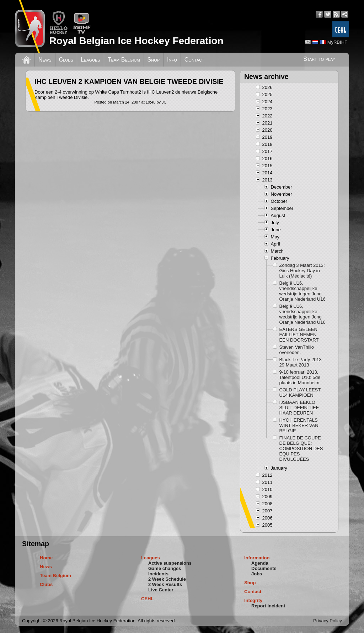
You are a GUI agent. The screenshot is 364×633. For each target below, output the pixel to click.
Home (46, 558)
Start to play (319, 59)
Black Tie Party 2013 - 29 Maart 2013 (302, 362)
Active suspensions (170, 563)
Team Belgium (124, 60)
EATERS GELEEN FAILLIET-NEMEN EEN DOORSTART (299, 335)
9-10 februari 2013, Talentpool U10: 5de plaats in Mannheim (300, 377)
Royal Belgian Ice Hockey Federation (136, 41)
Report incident (268, 606)
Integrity (253, 600)
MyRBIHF (337, 42)
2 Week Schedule (167, 579)
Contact (194, 60)
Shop (154, 60)
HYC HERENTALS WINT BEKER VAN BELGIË (299, 425)
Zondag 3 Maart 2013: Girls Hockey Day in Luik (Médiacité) (302, 271)
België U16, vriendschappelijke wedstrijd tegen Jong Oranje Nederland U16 (303, 291)
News (45, 60)
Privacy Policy (328, 621)
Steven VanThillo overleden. (297, 350)
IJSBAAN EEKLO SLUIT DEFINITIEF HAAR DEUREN (299, 408)
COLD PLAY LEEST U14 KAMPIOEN (300, 392)
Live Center (161, 590)
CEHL (147, 599)
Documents (264, 568)
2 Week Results (165, 584)
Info (172, 60)
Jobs (257, 574)
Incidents (158, 574)
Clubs (66, 60)
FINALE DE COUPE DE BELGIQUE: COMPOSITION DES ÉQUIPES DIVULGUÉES (301, 449)
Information (257, 558)
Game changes (165, 568)
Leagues (90, 60)
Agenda (260, 563)
